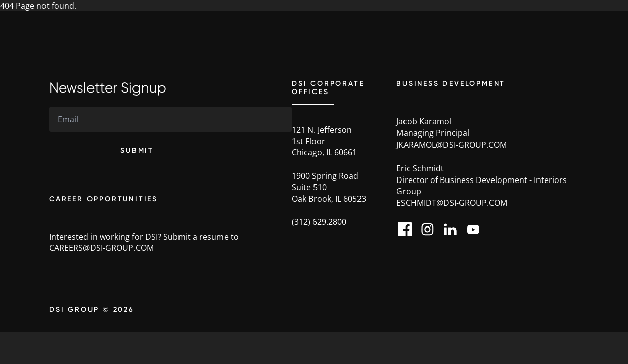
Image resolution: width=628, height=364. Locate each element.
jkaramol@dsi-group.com (452, 145)
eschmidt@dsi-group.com (452, 203)
